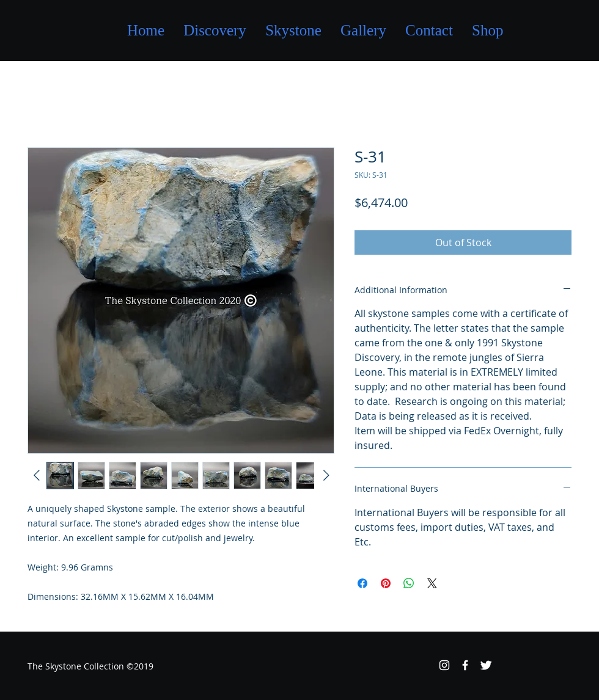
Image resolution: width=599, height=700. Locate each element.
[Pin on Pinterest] (386, 583)
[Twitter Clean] (486, 665)
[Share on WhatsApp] (409, 583)
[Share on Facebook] (362, 583)
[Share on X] (432, 583)
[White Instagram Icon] (444, 665)
